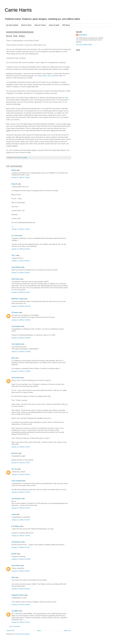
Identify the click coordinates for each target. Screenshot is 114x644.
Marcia (14, 170)
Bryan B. (14, 184)
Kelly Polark (16, 279)
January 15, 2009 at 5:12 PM (21, 508)
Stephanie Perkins (18, 595)
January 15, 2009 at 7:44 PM (21, 536)
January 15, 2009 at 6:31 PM (21, 520)
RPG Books (66, 25)
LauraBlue (15, 611)
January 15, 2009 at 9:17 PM (21, 547)
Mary (13, 358)
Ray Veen (15, 453)
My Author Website (12, 25)
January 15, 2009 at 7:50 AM (21, 178)
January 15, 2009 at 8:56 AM (21, 261)
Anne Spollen (16, 344)
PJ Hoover (15, 313)
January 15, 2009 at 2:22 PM (21, 463)
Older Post (67, 631)
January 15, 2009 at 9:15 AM (21, 273)
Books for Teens (26, 25)
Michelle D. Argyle (18, 299)
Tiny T (14, 255)
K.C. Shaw (15, 236)
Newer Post (10, 631)
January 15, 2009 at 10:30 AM (21, 320)
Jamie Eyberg (16, 267)
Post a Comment (14, 626)
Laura (49, 76)
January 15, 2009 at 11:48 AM (21, 371)
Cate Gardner (16, 326)
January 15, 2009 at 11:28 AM (21, 352)
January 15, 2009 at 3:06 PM (21, 475)
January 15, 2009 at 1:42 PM (21, 447)
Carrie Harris (18, 10)
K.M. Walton (16, 526)
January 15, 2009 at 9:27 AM (21, 292)
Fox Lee (14, 469)
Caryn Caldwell (17, 481)
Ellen (45, 76)
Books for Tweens (40, 25)
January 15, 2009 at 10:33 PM (21, 559)
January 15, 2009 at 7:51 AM (21, 229)
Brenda (14, 554)
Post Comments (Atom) (22, 634)
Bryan (40, 76)
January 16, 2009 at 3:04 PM (21, 605)
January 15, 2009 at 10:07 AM (21, 306)
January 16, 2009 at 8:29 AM (21, 571)
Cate (66, 98)
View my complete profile (84, 45)
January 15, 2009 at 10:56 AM (21, 338)
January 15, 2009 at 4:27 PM (21, 492)
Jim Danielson (16, 499)
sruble (14, 514)
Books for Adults (54, 25)
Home (39, 631)
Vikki (13, 577)
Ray (57, 76)
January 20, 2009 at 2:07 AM (21, 622)
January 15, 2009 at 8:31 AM (21, 249)
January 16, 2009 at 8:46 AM (21, 589)
